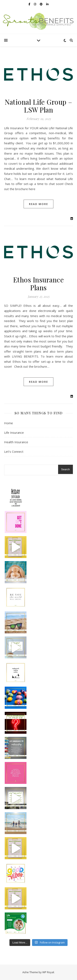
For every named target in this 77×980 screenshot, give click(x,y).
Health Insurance (16, 442)
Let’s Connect (14, 451)
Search (66, 469)
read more (38, 204)
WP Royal (48, 972)
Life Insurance (14, 433)
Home (9, 423)
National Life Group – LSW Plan (38, 106)
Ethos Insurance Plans (39, 283)
